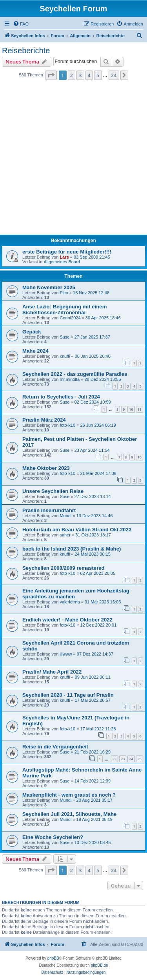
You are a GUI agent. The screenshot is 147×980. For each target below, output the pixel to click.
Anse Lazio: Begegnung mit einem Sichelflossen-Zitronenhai (64, 310)
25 (140, 759)
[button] (51, 75)
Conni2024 (70, 318)
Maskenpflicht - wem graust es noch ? (69, 795)
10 (131, 409)
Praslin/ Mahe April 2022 (52, 672)
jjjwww (66, 654)
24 (131, 759)
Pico (64, 293)
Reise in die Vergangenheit (55, 747)
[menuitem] (21, 24)
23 (123, 759)
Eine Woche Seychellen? (53, 837)
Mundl (65, 516)
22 (114, 759)
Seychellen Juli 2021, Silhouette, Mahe (69, 814)
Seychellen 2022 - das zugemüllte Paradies (75, 374)
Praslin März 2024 (44, 420)
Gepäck (32, 332)
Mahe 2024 (35, 351)
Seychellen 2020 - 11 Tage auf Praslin (68, 695)
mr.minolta (70, 379)
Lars (64, 257)
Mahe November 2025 (49, 287)
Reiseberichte (26, 51)
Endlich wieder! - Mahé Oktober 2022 (67, 620)
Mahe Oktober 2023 (46, 468)
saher (65, 535)
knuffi (65, 356)
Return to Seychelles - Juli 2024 (61, 397)
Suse (64, 337)
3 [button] (80, 75)
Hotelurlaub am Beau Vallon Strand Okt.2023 (77, 530)
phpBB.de (100, 965)
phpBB (53, 958)
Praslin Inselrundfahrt (49, 510)
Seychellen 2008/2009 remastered (64, 568)
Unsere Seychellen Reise (53, 491)
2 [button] (72, 75)
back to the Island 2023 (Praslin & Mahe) (72, 549)
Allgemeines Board (62, 262)
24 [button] (114, 75)
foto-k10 (67, 425)
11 (140, 409)
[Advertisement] (73, 160)
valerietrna (70, 602)
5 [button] (98, 75)
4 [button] (89, 75)
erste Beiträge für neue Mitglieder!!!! (67, 252)
